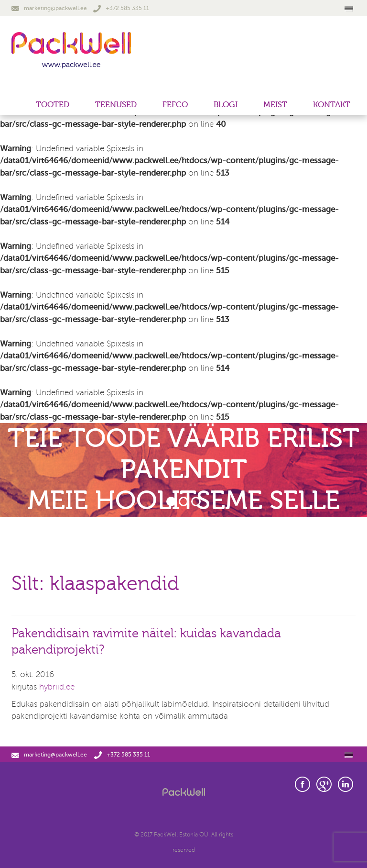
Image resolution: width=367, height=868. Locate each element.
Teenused (116, 105)
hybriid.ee (57, 687)
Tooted (53, 105)
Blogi (226, 105)
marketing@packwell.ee (49, 8)
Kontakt (332, 105)
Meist (275, 105)
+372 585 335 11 (121, 8)
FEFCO (175, 105)
